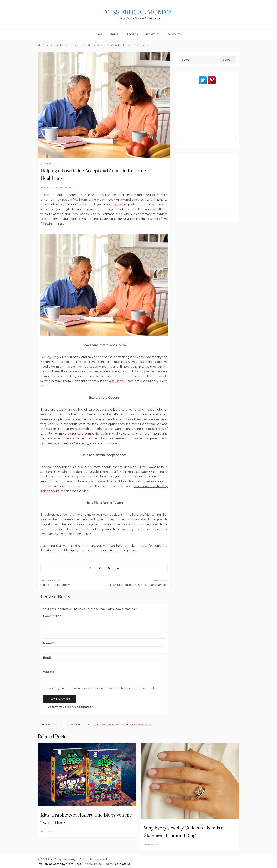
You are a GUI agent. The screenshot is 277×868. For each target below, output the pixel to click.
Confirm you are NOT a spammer (68, 707)
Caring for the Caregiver (56, 585)
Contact (175, 34)
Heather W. (69, 187)
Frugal (115, 34)
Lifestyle (153, 34)
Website (49, 672)
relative (118, 204)
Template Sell (123, 864)
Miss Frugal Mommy (138, 13)
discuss (114, 381)
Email (48, 658)
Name (48, 643)
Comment (51, 616)
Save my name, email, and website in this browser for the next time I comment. (101, 688)
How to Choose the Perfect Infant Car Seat (139, 585)
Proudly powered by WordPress (60, 864)
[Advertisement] (207, 115)
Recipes (132, 34)
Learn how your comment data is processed (122, 724)
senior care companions (85, 434)
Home (99, 34)
